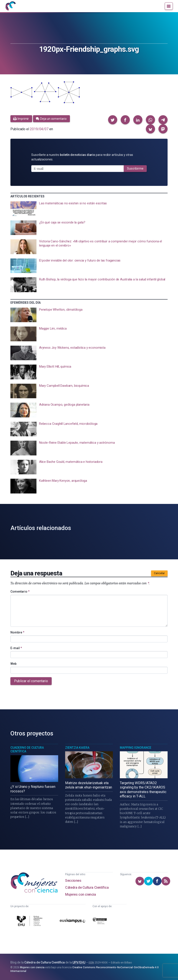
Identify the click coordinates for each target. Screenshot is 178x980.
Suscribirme (135, 168)
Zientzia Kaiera (77, 748)
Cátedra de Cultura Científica (87, 887)
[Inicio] (10, 6)
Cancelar (159, 573)
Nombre (17, 632)
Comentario (20, 592)
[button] (113, 120)
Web (13, 664)
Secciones (73, 881)
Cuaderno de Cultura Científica (27, 750)
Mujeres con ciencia (80, 894)
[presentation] (89, 209)
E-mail (16, 648)
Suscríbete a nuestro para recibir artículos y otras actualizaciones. (82, 157)
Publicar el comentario (31, 681)
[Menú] (169, 6)
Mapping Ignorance (136, 748)
